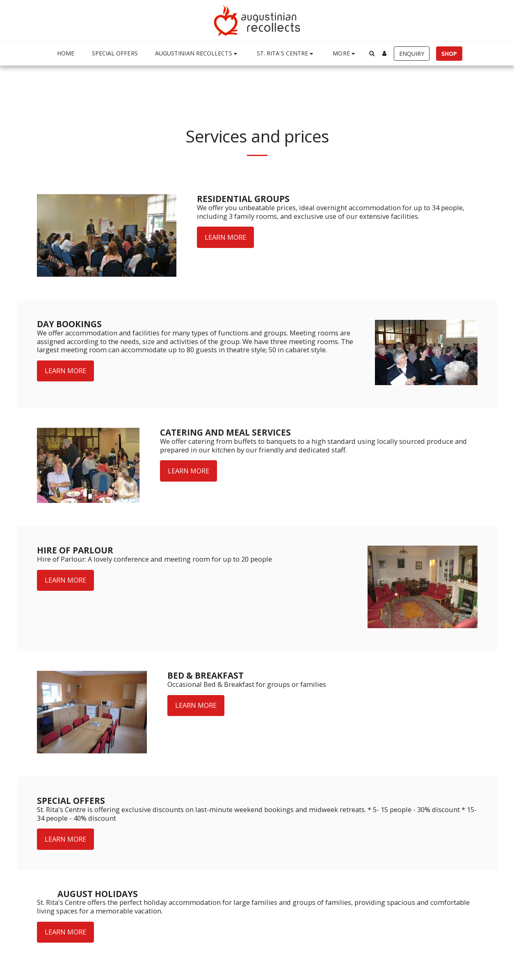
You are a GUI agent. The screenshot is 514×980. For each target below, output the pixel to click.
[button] (197, 54)
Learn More (225, 237)
